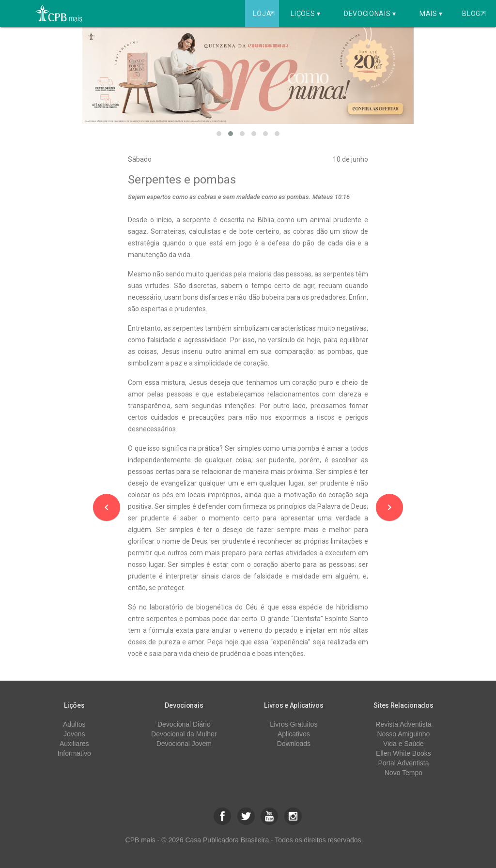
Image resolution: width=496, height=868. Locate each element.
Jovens (74, 734)
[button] (219, 134)
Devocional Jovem (184, 744)
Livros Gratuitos (294, 724)
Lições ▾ (306, 14)
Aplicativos (294, 734)
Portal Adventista (403, 763)
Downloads (294, 744)
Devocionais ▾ (370, 14)
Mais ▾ (431, 14)
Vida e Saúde (403, 744)
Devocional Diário (184, 724)
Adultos (74, 724)
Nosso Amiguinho (403, 734)
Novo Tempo (403, 773)
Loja (265, 14)
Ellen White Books (403, 753)
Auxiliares (74, 744)
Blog (474, 14)
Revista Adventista (403, 724)
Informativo (74, 753)
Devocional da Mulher (184, 734)
